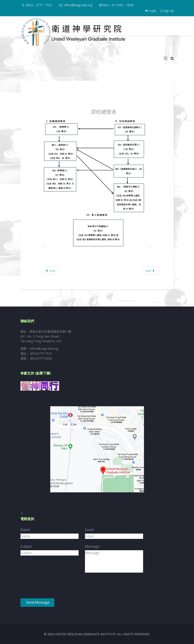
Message (92, 546)
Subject (26, 546)
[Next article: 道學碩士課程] (151, 270)
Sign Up (167, 11)
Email (89, 530)
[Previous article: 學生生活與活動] (50, 270)
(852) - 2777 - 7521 (39, 5)
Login (151, 11)
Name (25, 530)
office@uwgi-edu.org (78, 5)
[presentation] (53, 587)
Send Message (37, 602)
